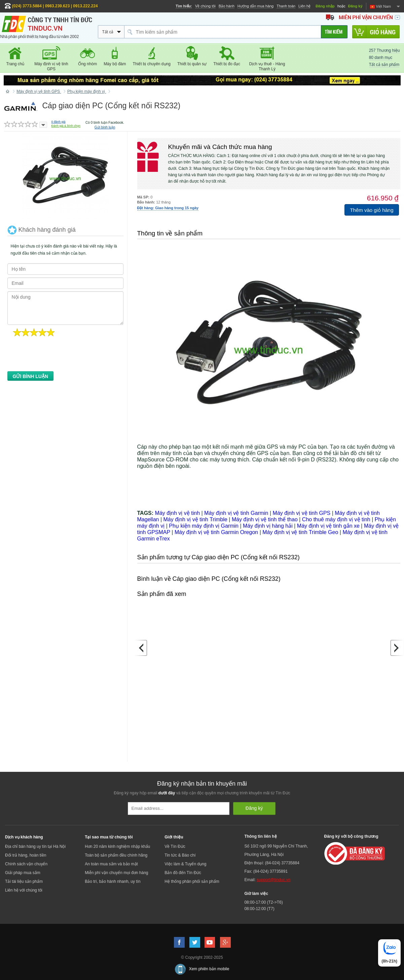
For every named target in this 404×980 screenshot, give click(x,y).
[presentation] (59, 356)
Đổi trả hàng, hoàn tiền (26, 855)
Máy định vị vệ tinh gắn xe (328, 526)
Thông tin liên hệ (260, 836)
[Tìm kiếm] (334, 32)
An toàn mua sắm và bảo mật (111, 864)
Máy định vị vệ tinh (178, 513)
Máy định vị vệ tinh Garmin (236, 513)
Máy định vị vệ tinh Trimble (195, 519)
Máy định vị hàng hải (268, 526)
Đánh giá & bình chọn (66, 126)
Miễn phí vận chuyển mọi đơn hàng (116, 873)
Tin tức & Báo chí (180, 855)
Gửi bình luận (105, 127)
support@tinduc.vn (273, 880)
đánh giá (59, 122)
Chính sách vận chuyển (26, 864)
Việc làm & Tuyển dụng (185, 864)
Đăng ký (355, 6)
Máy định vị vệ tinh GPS (302, 513)
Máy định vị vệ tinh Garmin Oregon (216, 532)
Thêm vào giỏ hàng (372, 210)
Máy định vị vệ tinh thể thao (265, 519)
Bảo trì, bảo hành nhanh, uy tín (113, 881)
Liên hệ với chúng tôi (24, 890)
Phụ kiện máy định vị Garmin (204, 526)
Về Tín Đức (175, 846)
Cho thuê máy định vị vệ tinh (336, 519)
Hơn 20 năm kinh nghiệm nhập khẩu (117, 846)
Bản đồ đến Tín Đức (183, 873)
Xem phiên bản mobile (209, 969)
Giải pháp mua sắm (23, 873)
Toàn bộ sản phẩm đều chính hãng (116, 855)
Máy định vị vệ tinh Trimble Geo (300, 532)
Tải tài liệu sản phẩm (24, 881)
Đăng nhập (325, 6)
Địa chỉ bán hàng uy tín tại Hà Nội (35, 846)
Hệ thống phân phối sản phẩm (192, 881)
